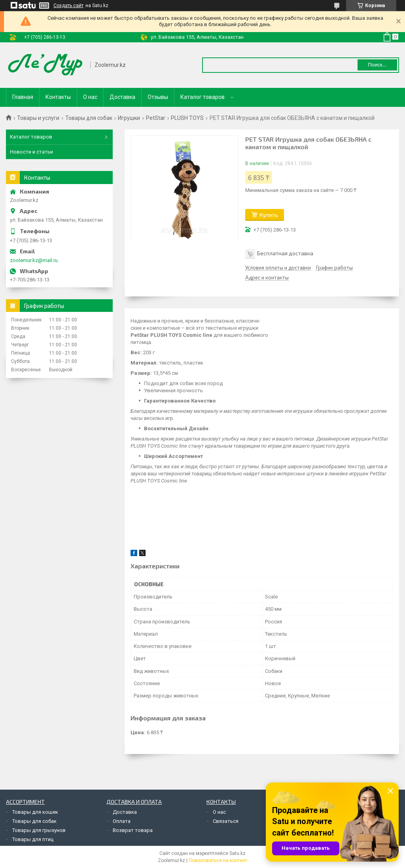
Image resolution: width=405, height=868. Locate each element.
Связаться (226, 821)
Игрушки (129, 118)
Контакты (58, 97)
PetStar (156, 118)
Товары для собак (89, 118)
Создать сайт (68, 6)
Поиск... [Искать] (377, 65)
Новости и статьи (31, 152)
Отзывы (158, 97)
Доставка (122, 97)
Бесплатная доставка (285, 253)
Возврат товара (133, 830)
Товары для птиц (33, 839)
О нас (90, 97)
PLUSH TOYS (187, 118)
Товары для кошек (35, 812)
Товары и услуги (38, 118)
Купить (269, 215)
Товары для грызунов (39, 830)
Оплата (122, 821)
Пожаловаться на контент (218, 860)
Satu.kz (238, 853)
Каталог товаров (202, 97)
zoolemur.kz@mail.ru (34, 260)
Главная (23, 97)
